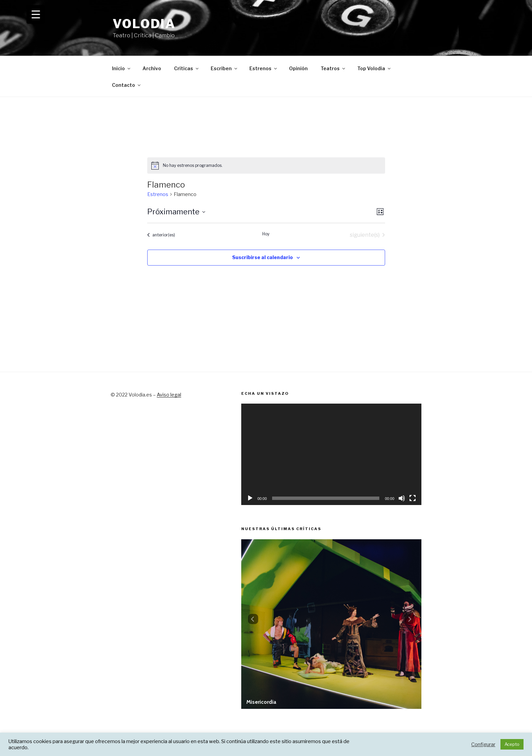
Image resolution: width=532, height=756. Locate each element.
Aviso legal (169, 395)
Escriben (224, 68)
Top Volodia (374, 68)
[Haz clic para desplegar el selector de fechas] (176, 212)
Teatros (333, 68)
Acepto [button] (512, 744)
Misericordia (261, 702)
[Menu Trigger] (36, 14)
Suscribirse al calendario (262, 257)
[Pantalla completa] (413, 498)
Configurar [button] (483, 744)
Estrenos (264, 68)
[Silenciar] (402, 498)
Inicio (122, 68)
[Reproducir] (250, 498)
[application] (331, 454)
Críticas (187, 68)
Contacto (127, 85)
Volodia (144, 24)
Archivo (152, 68)
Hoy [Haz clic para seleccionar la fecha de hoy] (266, 234)
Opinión (298, 68)
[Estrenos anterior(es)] (161, 235)
